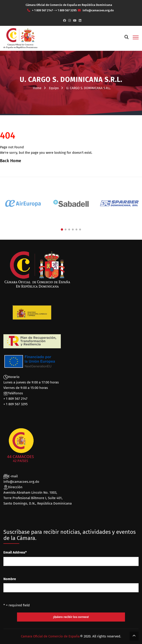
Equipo (54, 88)
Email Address (15, 552)
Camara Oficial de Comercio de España (50, 636)
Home (37, 88)
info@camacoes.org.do (21, 482)
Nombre (10, 579)
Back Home (11, 161)
